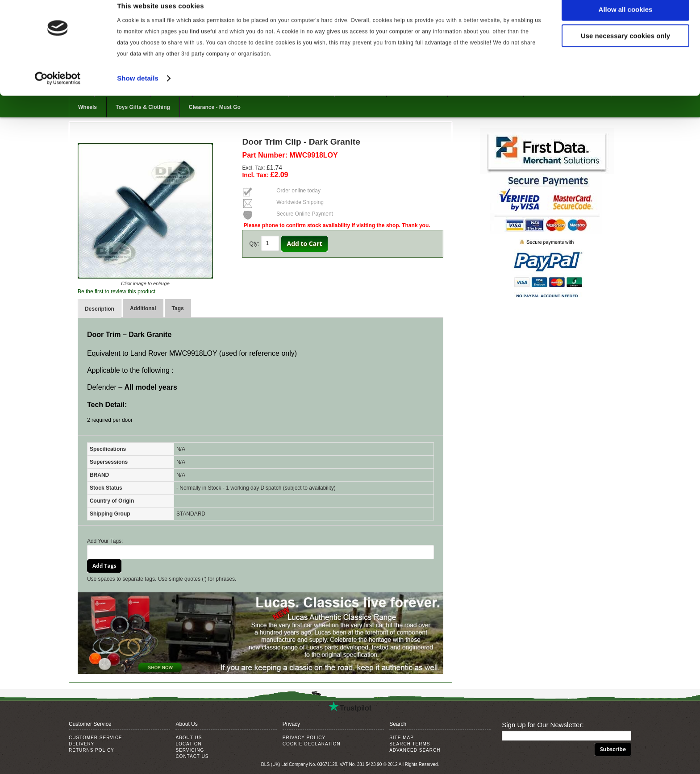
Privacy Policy (304, 738)
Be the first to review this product (117, 291)
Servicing (190, 750)
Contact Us (192, 756)
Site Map (402, 738)
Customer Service (96, 738)
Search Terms (410, 744)
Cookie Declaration (312, 744)
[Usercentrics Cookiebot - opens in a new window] (58, 91)
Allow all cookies (626, 22)
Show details (138, 91)
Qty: (254, 244)
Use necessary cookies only (625, 48)
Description (100, 309)
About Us (189, 738)
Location (188, 744)
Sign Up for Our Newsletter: (543, 725)
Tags (178, 308)
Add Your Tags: (105, 541)
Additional (143, 308)
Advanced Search (415, 750)
